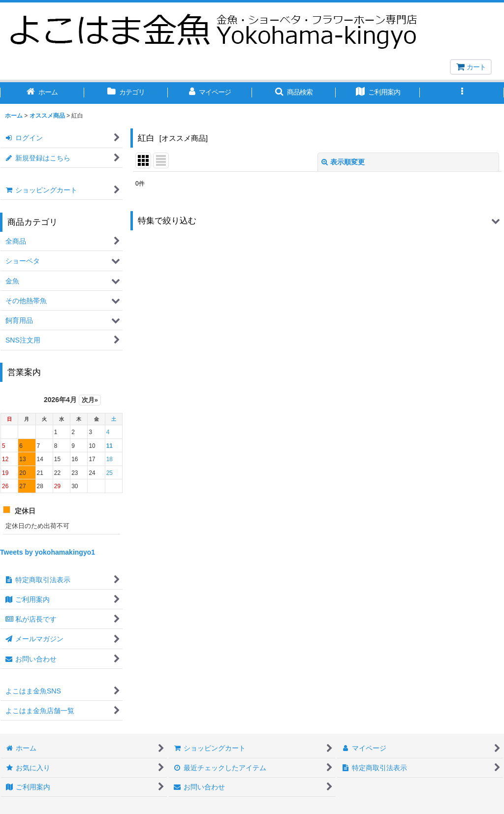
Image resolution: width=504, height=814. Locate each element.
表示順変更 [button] (343, 162)
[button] (294, 93)
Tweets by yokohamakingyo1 (47, 552)
